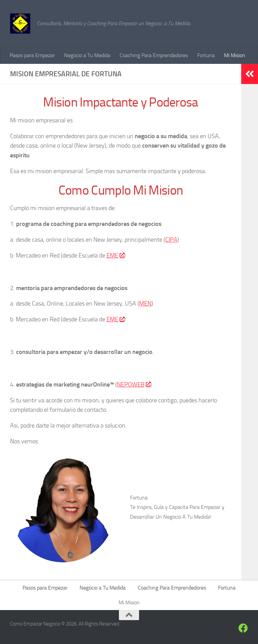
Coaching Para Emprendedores (154, 55)
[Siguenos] (231, 629)
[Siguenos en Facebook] (243, 628)
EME (115, 255)
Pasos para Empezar (32, 55)
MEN (145, 304)
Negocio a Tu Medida (87, 55)
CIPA (171, 240)
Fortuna (206, 55)
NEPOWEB (134, 385)
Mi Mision (235, 55)
